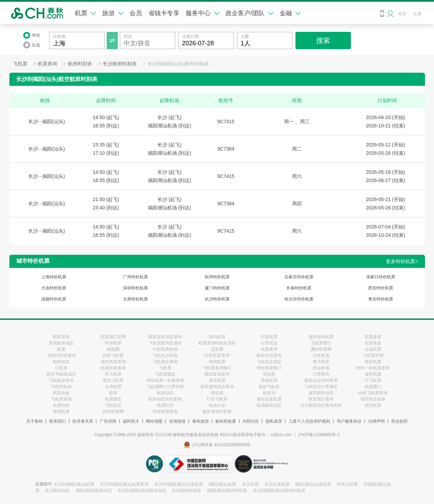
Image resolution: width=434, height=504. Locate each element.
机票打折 (165, 405)
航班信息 (61, 362)
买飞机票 (113, 374)
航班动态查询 (269, 355)
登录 (402, 14)
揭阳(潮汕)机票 (222, 484)
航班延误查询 (217, 374)
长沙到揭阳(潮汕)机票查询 (124, 484)
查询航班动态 (61, 343)
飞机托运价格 (165, 355)
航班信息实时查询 (321, 380)
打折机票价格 (165, 349)
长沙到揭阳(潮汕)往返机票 (179, 484)
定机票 (217, 349)
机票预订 (373, 387)
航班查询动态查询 (217, 387)
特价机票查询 (165, 412)
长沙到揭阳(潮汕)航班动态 (142, 490)
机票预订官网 (113, 337)
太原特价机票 (135, 299)
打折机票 (269, 337)
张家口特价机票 (381, 277)
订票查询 (321, 374)
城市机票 (373, 374)
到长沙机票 (347, 484)
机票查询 (47, 64)
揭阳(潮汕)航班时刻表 (227, 490)
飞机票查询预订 (217, 368)
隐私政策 (274, 421)
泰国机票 (61, 412)
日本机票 (321, 355)
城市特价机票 (321, 337)
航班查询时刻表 (217, 412)
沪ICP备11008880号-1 (319, 435)
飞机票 (20, 64)
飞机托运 (113, 405)
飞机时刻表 (61, 387)
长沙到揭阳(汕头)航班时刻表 (178, 64)
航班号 (269, 393)
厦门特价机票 (217, 288)
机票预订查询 (321, 399)
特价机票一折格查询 (165, 380)
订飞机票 (373, 380)
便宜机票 (217, 380)
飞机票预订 (321, 343)
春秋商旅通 (225, 421)
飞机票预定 (165, 374)
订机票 (61, 368)
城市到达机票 (373, 399)
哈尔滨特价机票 (299, 299)
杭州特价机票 (217, 277)
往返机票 (373, 349)
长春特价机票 (299, 288)
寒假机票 (269, 380)
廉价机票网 (321, 349)
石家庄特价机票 (299, 277)
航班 (113, 393)
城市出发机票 (269, 399)
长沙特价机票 (217, 299)
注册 (417, 14)
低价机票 (373, 362)
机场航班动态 (269, 405)
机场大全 (217, 405)
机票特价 (61, 405)
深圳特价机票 (135, 288)
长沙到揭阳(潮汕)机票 (74, 484)
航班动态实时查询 (165, 399)
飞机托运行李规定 (321, 387)
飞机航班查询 (61, 380)
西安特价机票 (381, 288)
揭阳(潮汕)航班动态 (94, 490)
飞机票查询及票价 (165, 343)
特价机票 (113, 343)
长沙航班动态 (57, 490)
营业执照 (399, 421)
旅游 (113, 13)
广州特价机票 (135, 277)
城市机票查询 (113, 362)
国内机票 (217, 337)
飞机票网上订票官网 (165, 387)
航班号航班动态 (61, 374)
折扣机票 (373, 405)
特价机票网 (113, 412)
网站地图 (154, 421)
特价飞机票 (113, 355)
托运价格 (321, 368)
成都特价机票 (54, 299)
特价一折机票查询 (373, 368)
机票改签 (373, 337)
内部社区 (251, 421)
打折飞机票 (217, 399)
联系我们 (57, 421)
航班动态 (165, 393)
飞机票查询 (61, 399)
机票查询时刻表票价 (217, 343)
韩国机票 (217, 362)
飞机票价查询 (165, 362)
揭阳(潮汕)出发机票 (313, 484)
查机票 (217, 393)
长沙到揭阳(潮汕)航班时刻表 (279, 490)
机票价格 (61, 393)
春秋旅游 (201, 421)
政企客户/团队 (249, 13)
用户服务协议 (349, 421)
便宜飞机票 (113, 380)
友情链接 (177, 421)
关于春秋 (35, 421)
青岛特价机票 (381, 299)
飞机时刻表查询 (61, 355)
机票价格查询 (113, 368)
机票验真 (373, 343)
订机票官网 (373, 355)
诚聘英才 (131, 421)
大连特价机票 (54, 288)
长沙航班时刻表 (120, 64)
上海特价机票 (54, 277)
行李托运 (269, 343)
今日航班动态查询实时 (321, 405)
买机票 (269, 374)
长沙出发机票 (277, 484)
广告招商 (108, 421)
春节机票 (321, 362)
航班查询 (61, 337)
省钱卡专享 (164, 13)
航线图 (113, 349)
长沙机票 (250, 484)
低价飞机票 (269, 387)
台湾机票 (113, 387)
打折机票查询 (217, 355)
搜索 (323, 40)
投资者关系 (83, 421)
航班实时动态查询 (165, 337)
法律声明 (377, 421)
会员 (136, 13)
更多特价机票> (402, 261)
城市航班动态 (321, 393)
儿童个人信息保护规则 (309, 421)
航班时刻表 (80, 64)
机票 (85, 13)
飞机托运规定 (269, 362)
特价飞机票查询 (373, 393)
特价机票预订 (269, 368)
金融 (290, 13)
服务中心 (202, 13)
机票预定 (113, 399)
